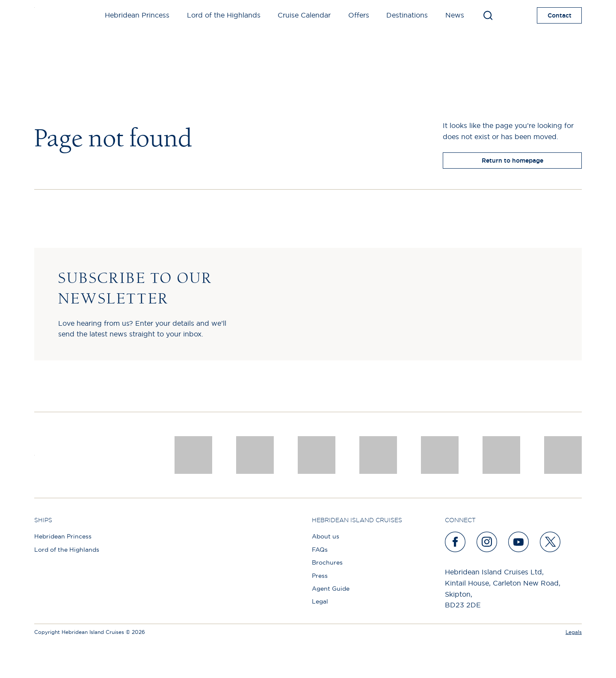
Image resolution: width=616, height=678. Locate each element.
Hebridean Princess (137, 15)
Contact (560, 15)
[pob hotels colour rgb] (378, 455)
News (455, 15)
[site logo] (48, 15)
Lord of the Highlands (224, 15)
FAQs (320, 550)
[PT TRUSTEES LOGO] (501, 455)
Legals (574, 632)
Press (320, 576)
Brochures (327, 562)
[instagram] (487, 542)
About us (326, 536)
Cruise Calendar (304, 15)
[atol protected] (563, 455)
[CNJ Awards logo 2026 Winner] (193, 455)
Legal (320, 601)
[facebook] (456, 542)
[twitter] (551, 542)
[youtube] (519, 542)
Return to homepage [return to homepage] (512, 161)
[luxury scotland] (440, 455)
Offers (359, 15)
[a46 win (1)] (317, 455)
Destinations (407, 15)
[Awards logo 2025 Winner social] (255, 455)
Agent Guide (331, 589)
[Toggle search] (488, 15)
